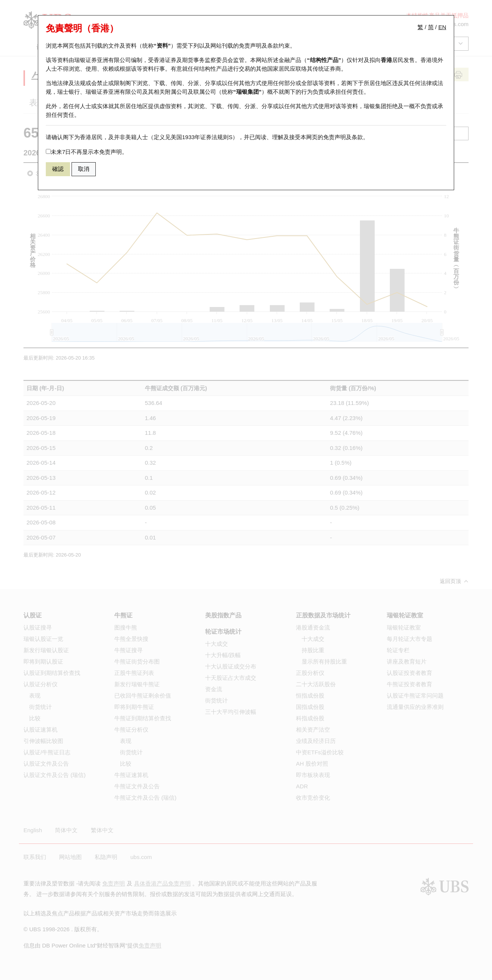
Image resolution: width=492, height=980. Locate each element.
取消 (84, 169)
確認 (58, 169)
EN (442, 27)
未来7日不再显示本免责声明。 (87, 152)
